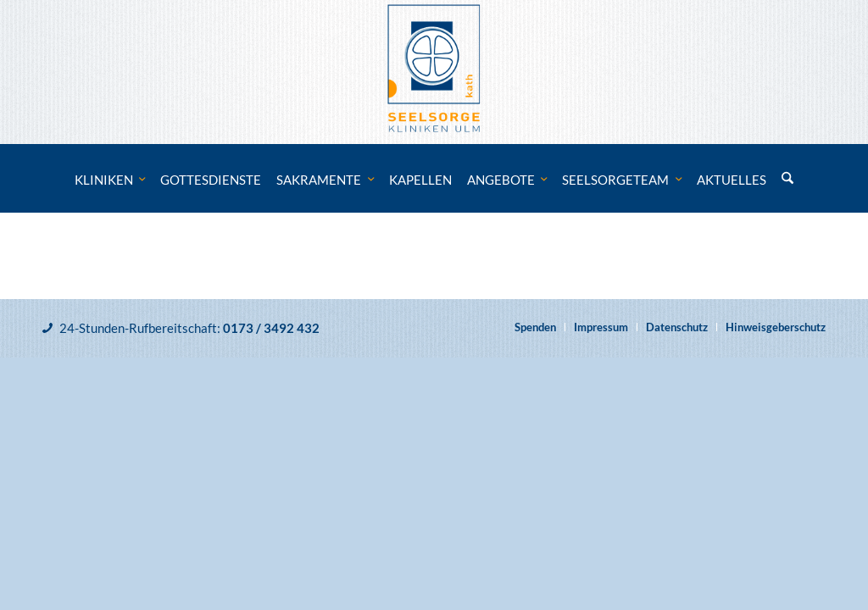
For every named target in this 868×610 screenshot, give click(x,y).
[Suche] (787, 180)
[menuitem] (110, 180)
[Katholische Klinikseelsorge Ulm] (434, 72)
